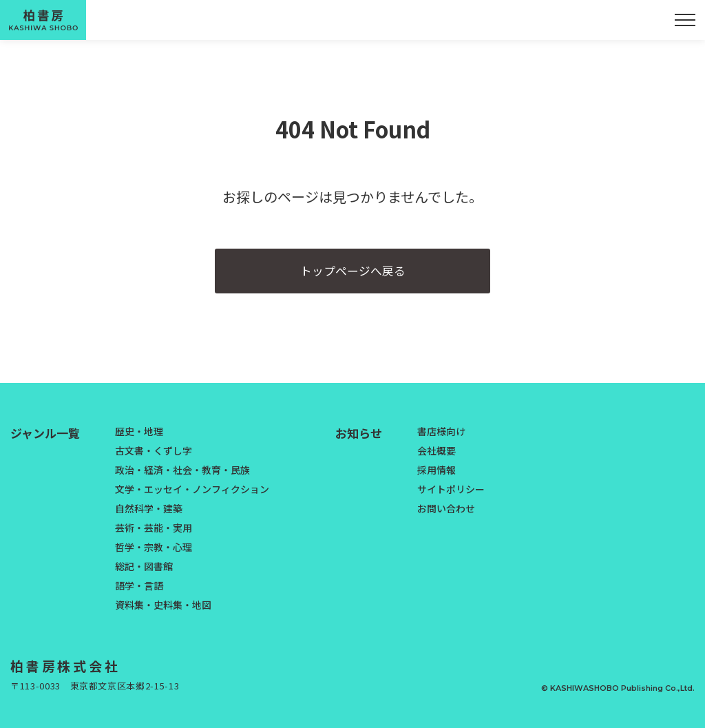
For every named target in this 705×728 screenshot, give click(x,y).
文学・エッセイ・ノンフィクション (192, 495)
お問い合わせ (446, 514)
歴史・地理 (139, 437)
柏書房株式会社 (71, 672)
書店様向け (441, 437)
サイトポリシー (451, 495)
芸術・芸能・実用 (154, 534)
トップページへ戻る (352, 274)
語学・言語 (139, 592)
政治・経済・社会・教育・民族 (182, 476)
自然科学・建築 (149, 514)
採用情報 (436, 476)
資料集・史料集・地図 (163, 611)
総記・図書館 (144, 572)
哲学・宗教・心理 (154, 553)
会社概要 (436, 457)
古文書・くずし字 (154, 457)
